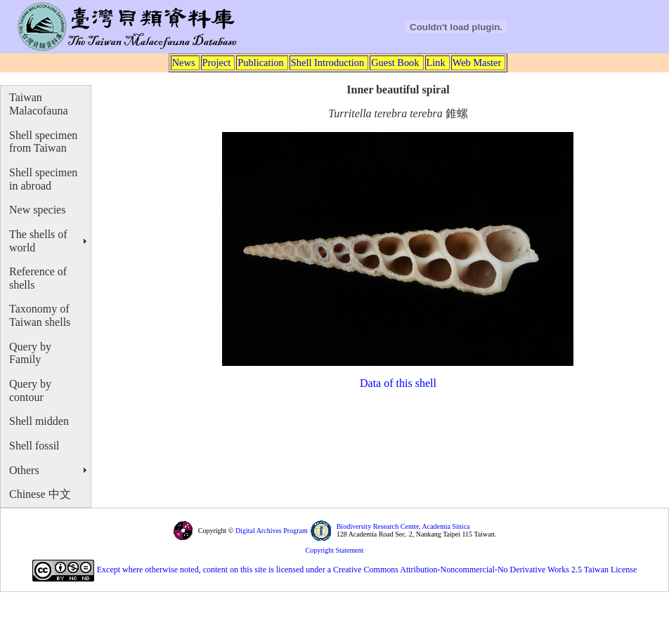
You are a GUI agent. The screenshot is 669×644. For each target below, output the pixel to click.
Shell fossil (34, 446)
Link (436, 63)
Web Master (477, 63)
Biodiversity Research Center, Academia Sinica (403, 526)
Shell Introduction (327, 63)
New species (37, 210)
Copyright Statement (334, 550)
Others (24, 470)
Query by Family (30, 353)
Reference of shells (38, 278)
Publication (261, 63)
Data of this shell (398, 383)
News (184, 63)
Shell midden (39, 421)
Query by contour (30, 390)
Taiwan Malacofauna (39, 104)
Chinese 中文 (40, 494)
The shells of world (38, 241)
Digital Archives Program (270, 531)
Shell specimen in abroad (43, 179)
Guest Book (395, 63)
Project (217, 63)
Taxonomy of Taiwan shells (40, 315)
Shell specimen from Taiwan (43, 142)
